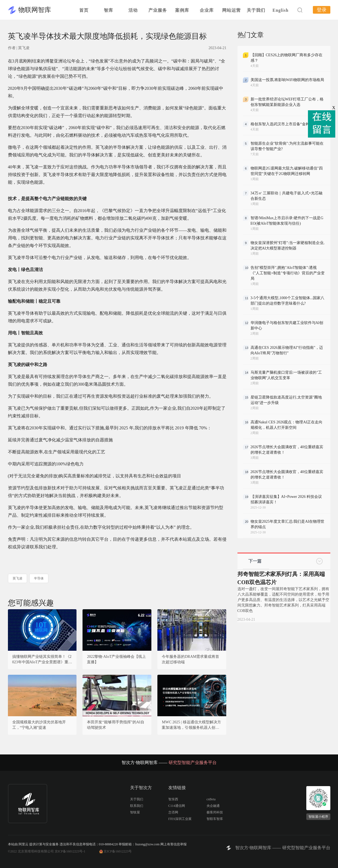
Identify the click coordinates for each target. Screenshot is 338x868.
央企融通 (213, 806)
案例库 (182, 10)
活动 (133, 10)
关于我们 (256, 10)
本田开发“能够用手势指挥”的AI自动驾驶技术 (115, 725)
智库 (108, 10)
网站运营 (231, 10)
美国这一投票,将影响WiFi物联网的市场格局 (287, 80)
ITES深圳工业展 (180, 819)
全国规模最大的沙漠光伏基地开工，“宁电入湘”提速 (39, 725)
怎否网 (173, 812)
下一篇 (255, 561)
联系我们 (137, 806)
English (280, 10)
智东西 (173, 799)
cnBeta (211, 799)
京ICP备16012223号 (118, 851)
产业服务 (158, 10)
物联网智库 (35, 10)
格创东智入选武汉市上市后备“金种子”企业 (287, 124)
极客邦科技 (215, 812)
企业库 (207, 10)
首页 (84, 10)
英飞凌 (17, 578)
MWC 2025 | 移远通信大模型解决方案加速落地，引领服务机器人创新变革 (191, 725)
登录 (322, 10)
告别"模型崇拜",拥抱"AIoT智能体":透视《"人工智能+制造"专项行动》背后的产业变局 (288, 273)
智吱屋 (135, 812)
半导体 (39, 578)
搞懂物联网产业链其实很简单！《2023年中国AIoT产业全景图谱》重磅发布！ (42, 660)
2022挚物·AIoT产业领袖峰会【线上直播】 (116, 659)
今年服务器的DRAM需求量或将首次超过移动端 (190, 659)
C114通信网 (177, 806)
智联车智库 (215, 819)
